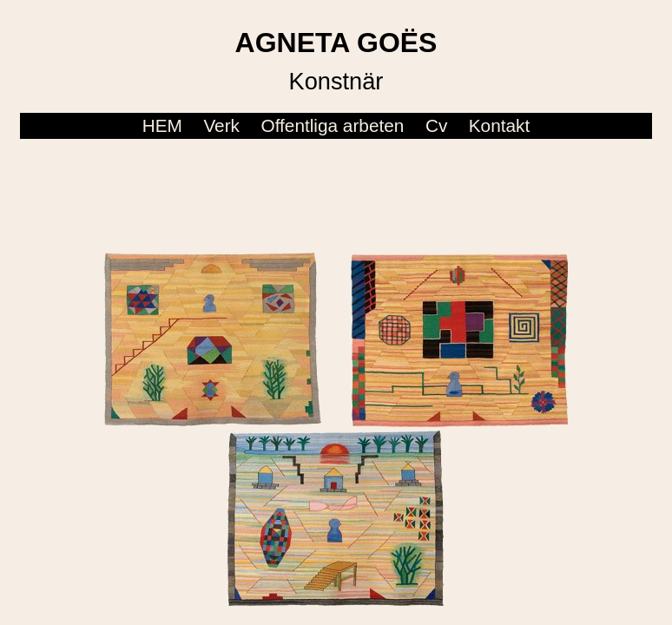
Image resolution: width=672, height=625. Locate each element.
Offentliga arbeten (332, 125)
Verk (221, 125)
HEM (162, 125)
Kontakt (500, 125)
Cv (436, 125)
